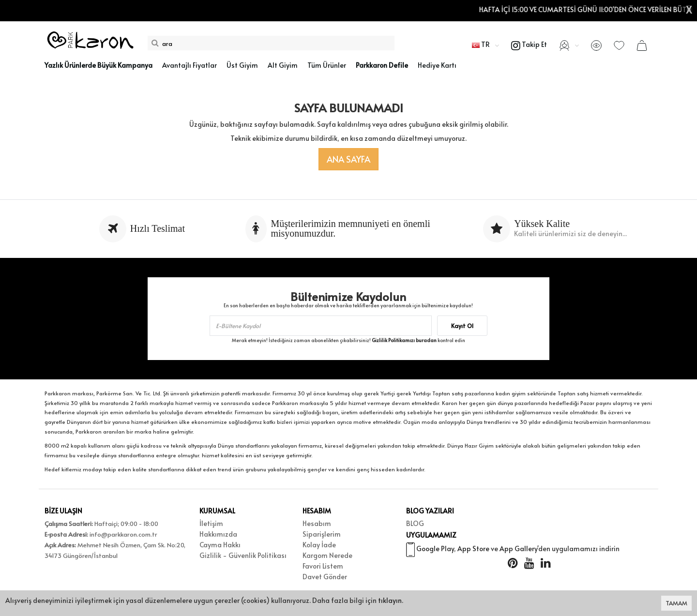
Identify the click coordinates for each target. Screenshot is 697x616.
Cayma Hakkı (220, 545)
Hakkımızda (218, 534)
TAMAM (676, 603)
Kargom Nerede (327, 555)
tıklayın (390, 600)
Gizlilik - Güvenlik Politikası (243, 555)
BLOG (415, 523)
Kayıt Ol (462, 326)
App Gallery (518, 549)
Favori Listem (323, 566)
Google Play (435, 549)
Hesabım (317, 523)
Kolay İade (319, 545)
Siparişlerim (322, 534)
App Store (473, 549)
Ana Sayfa (348, 159)
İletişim (211, 523)
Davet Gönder (325, 577)
